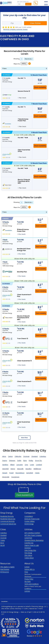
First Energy (28, 553)
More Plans (24, 438)
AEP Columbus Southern (32, 533)
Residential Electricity (7, 516)
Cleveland (34, 456)
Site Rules (28, 581)
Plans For (17, 64)
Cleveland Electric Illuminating (34, 540)
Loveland (39, 465)
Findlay (31, 461)
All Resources (5, 572)
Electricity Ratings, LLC (39, 606)
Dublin (19, 461)
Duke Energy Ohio (30, 550)
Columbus (43, 456)
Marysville (20, 469)
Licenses (27, 591)
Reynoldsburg (20, 473)
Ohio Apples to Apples (7, 567)
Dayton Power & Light (32, 545)
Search (28, 4)
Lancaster (20, 465)
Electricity (28, 59)
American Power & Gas (32, 519)
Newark (5, 473)
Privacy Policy (29, 579)
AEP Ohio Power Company (33, 535)
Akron (4, 456)
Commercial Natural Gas (8, 524)
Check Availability (25, 495)
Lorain (32, 465)
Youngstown (15, 477)
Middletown (37, 469)
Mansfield (5, 469)
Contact (27, 567)
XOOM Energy (29, 524)
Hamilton (5, 465)
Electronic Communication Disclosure (33, 575)
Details (23, 98)
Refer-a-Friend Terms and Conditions (33, 587)
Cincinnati (26, 456)
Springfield (30, 473)
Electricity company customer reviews (15, 29)
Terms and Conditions (32, 584)
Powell (11, 473)
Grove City (38, 461)
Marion (13, 469)
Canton (10, 456)
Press (26, 572)
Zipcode (23, 488)
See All (2, 545)
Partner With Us (30, 569)
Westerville (6, 477)
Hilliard (12, 465)
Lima (26, 465)
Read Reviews (5, 569)
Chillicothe (18, 456)
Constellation (29, 516)
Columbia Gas (29, 543)
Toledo (37, 473)
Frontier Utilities (30, 521)
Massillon (28, 469)
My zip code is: (23, 2)
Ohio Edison (28, 555)
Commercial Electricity (7, 521)
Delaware (12, 461)
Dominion (28, 548)
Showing (16, 59)
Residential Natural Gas (8, 519)
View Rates (35, 23)
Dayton (5, 461)
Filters (4, 68)
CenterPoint (28, 538)
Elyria (25, 461)
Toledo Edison (29, 558)
